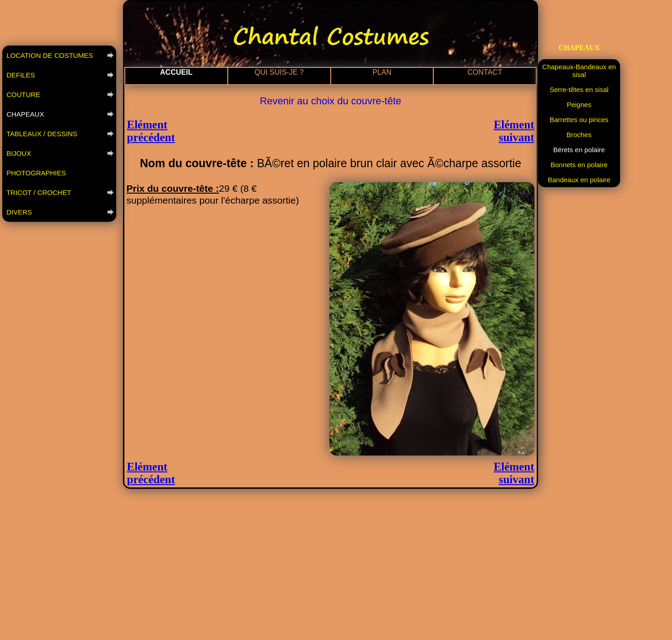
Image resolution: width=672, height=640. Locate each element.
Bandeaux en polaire (579, 180)
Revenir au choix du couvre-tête (331, 101)
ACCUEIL (176, 72)
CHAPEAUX (24, 114)
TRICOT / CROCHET (38, 192)
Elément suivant (514, 131)
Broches (579, 135)
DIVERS (18, 212)
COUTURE (22, 95)
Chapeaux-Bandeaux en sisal (579, 71)
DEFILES (20, 75)
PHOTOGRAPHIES (35, 173)
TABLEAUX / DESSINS (41, 134)
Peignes (579, 105)
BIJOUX (18, 153)
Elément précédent (151, 131)
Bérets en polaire (579, 150)
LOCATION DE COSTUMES (49, 55)
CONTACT (485, 72)
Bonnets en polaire (579, 165)
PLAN (382, 72)
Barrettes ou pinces (579, 120)
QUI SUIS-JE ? (279, 72)
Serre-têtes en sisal (579, 90)
